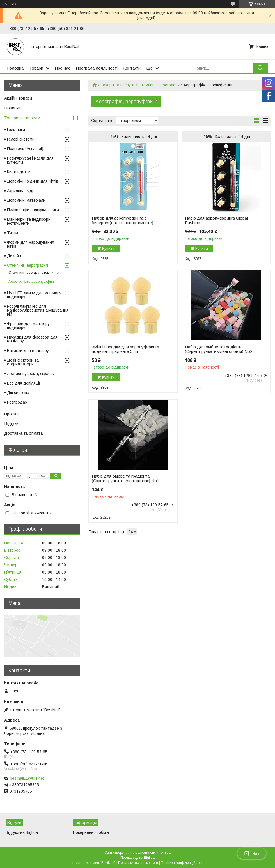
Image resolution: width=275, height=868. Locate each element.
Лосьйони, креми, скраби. (30, 374)
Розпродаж (17, 402)
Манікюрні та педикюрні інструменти (29, 221)
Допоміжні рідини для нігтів (33, 181)
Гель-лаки (16, 130)
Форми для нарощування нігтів (31, 244)
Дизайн (14, 256)
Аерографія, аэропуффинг (32, 281)
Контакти (132, 68)
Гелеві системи (21, 139)
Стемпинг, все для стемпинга (34, 272)
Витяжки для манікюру (28, 351)
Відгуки (11, 423)
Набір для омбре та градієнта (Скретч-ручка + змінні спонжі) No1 (125, 478)
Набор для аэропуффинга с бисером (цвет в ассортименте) (122, 220)
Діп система (18, 393)
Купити (108, 248)
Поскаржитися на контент (138, 863)
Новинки (12, 108)
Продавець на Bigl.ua (137, 858)
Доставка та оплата (23, 433)
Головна (15, 68)
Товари (36, 68)
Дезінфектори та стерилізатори (23, 362)
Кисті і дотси (19, 172)
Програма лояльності (97, 68)
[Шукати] (260, 68)
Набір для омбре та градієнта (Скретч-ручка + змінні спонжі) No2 (219, 349)
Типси (12, 233)
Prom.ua (164, 853)
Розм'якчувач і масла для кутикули (30, 160)
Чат (252, 853)
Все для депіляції (24, 383)
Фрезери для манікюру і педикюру (29, 326)
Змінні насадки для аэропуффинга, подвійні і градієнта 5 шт (126, 349)
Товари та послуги (117, 85)
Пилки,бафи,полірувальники (33, 210)
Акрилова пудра (22, 191)
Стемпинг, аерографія (159, 85)
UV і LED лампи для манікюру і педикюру (35, 295)
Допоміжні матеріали (26, 200)
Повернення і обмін (91, 832)
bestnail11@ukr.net (27, 778)
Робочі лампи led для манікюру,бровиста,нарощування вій (38, 310)
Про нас (63, 68)
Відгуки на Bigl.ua (22, 832)
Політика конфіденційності (182, 863)
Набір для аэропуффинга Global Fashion (216, 220)
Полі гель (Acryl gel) (25, 149)
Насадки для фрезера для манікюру (32, 339)
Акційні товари (18, 98)
